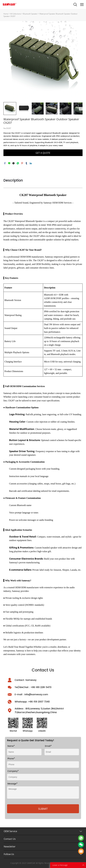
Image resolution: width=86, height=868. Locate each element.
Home (6, 14)
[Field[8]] (24, 752)
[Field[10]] (62, 752)
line (9, 163)
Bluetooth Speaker (30, 14)
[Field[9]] (43, 777)
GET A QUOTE (43, 153)
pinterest (22, 163)
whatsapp (18, 163)
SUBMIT (43, 809)
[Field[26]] (43, 765)
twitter (13, 163)
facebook (5, 163)
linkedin (31, 163)
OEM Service (10, 831)
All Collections (16, 14)
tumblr (26, 163)
